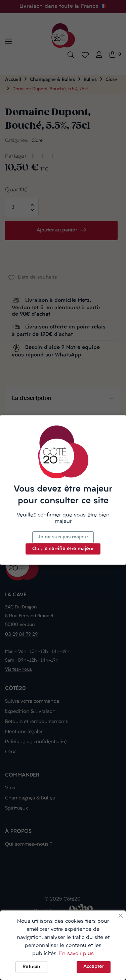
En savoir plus (76, 954)
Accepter (94, 967)
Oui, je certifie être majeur (63, 549)
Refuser (31, 967)
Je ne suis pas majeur (63, 537)
